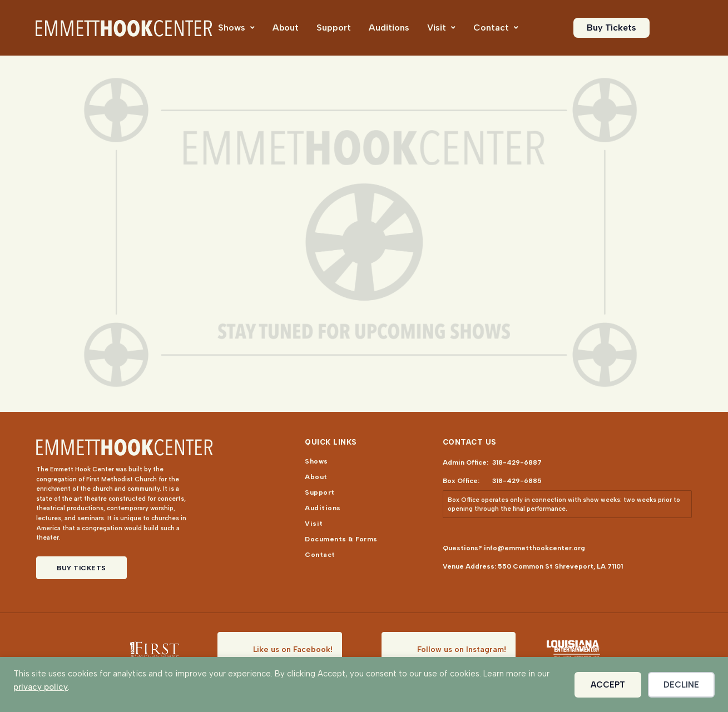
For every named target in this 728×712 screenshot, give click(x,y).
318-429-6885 (517, 481)
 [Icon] (252, 28)
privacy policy (41, 687)
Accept (608, 685)
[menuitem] (236, 28)
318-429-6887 (517, 462)
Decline (681, 685)
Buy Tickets (81, 568)
